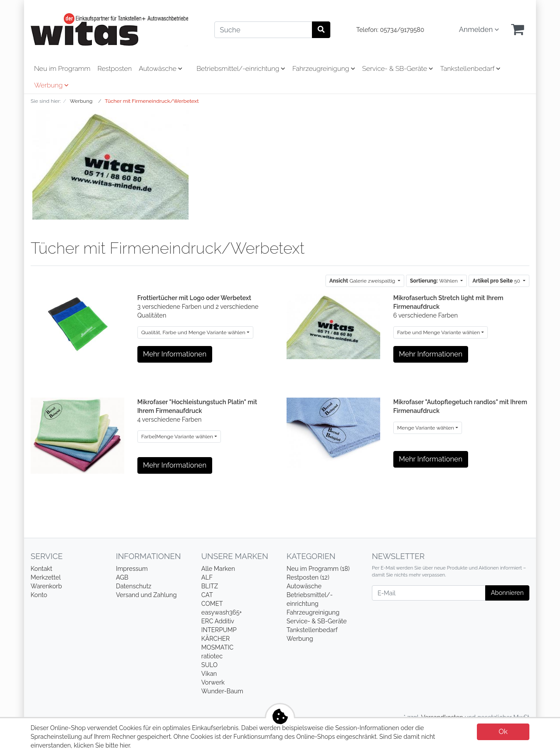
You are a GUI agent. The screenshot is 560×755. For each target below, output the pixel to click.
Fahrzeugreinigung (324, 69)
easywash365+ (222, 612)
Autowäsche (161, 69)
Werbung (51, 85)
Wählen (434, 281)
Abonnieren (507, 593)
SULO (209, 665)
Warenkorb (46, 586)
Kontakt (41, 569)
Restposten (115, 69)
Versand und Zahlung (146, 595)
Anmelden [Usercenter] (479, 30)
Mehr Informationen (175, 354)
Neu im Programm (62, 69)
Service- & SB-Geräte (398, 69)
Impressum (132, 569)
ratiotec (212, 656)
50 (497, 281)
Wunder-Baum (222, 691)
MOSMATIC (217, 647)
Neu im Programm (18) (318, 569)
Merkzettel (46, 577)
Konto (39, 595)
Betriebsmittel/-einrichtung (241, 69)
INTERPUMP (219, 630)
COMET (212, 604)
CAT (207, 595)
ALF (207, 577)
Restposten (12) (308, 577)
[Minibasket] (518, 30)
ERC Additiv (218, 621)
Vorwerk (213, 682)
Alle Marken (218, 569)
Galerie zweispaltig (363, 281)
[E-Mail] (429, 593)
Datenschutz (134, 586)
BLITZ (210, 586)
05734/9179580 (402, 30)
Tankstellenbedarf (470, 69)
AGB (122, 577)
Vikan (209, 674)
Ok (503, 732)
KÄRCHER (215, 639)
